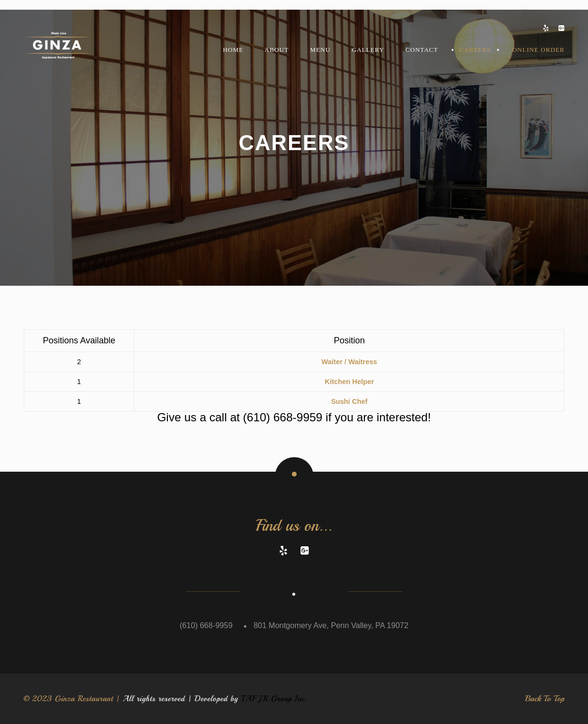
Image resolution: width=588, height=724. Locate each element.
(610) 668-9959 (283, 417)
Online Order (539, 50)
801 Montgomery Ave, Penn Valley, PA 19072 (331, 625)
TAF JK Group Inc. (274, 699)
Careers (475, 50)
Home (233, 50)
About (277, 50)
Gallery (368, 50)
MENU (320, 50)
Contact (422, 50)
